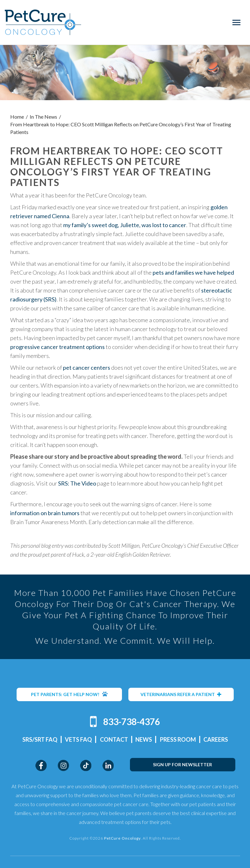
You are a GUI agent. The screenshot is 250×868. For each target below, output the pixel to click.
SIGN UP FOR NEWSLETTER (182, 764)
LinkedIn (108, 765)
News (144, 739)
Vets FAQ (78, 739)
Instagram (63, 765)
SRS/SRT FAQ (40, 739)
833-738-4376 (132, 722)
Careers (216, 739)
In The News (43, 117)
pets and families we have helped (193, 272)
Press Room (178, 739)
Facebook (41, 765)
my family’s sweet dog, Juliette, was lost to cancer (125, 225)
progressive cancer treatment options (57, 347)
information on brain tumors (45, 513)
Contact (114, 739)
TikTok (86, 765)
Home (17, 117)
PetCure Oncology (43, 22)
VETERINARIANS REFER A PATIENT (181, 694)
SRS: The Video (77, 483)
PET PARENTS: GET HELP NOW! (69, 694)
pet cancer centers (87, 367)
